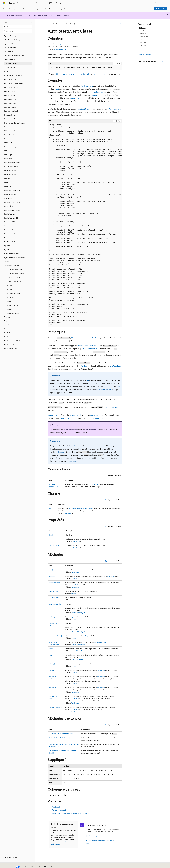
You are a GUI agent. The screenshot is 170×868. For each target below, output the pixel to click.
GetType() (52, 617)
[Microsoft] (4, 3)
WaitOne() (52, 670)
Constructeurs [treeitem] (11, 67)
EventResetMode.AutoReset (97, 418)
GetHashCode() (54, 598)
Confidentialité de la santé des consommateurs (98, 866)
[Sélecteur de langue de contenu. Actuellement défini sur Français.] (8, 861)
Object (57, 74)
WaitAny (114, 407)
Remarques (143, 34)
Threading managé (59, 810)
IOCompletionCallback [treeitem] (12, 131)
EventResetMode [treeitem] (10, 103)
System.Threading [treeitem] (10, 36)
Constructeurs (144, 37)
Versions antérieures (40, 866)
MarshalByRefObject (70, 74)
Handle (51, 535)
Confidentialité (73, 866)
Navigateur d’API (67, 24)
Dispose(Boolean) (54, 583)
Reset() (51, 649)
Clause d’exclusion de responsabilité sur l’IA (17, 866)
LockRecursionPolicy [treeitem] (11, 166)
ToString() (52, 664)
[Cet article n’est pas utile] (162, 61)
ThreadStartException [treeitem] (11, 305)
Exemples (142, 31)
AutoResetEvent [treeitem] (11, 63)
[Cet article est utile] (160, 61)
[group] (85, 225)
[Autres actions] (120, 24)
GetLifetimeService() (55, 604)
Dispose (61, 452)
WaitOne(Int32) (54, 687)
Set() (50, 655)
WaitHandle (85, 74)
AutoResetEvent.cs (60, 49)
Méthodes (142, 45)
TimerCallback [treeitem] (9, 325)
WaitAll (109, 407)
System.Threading (66, 44)
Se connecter (163, 3)
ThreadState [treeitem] (8, 309)
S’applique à (143, 51)
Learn (50, 24)
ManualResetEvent (78, 338)
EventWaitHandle (99, 74)
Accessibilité (139, 866)
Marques (150, 866)
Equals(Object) (53, 591)
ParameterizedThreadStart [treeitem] (13, 202)
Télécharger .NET (161, 9)
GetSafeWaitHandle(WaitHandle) (59, 738)
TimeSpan (76, 698)
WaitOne (84, 366)
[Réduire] (31, 22)
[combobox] (17, 27)
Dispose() (52, 576)
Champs (142, 39)
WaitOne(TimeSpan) (55, 707)
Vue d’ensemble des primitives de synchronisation (71, 813)
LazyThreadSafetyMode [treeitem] (12, 147)
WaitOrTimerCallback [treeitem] (11, 349)
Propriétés (142, 42)
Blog (51, 866)
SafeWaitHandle (54, 545)
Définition (142, 28)
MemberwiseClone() (55, 636)
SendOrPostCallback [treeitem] (11, 242)
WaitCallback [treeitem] (9, 333)
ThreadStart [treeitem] (8, 301)
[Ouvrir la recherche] (156, 3)
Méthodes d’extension (146, 48)
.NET (57, 24)
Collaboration (61, 866)
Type (73, 617)
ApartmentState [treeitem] (10, 44)
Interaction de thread (105, 341)
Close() (51, 570)
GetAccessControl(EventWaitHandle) (61, 734)
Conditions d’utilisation (125, 866)
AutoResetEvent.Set (90, 349)
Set (58, 89)
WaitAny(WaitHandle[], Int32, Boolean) (81, 509)
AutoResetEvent (87, 86)
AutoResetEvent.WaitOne (87, 345)
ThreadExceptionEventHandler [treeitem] (14, 273)
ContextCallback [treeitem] (10, 95)
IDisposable (78, 446)
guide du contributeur (60, 843)
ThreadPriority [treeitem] (9, 297)
